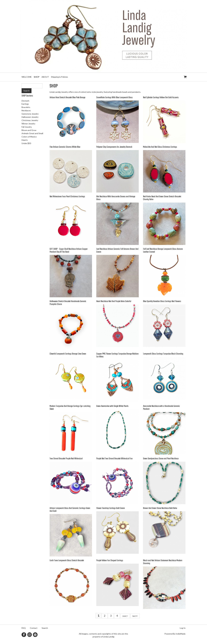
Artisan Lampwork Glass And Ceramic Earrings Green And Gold (70, 510)
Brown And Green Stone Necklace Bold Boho (160, 508)
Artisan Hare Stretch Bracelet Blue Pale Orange (67, 98)
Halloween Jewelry (30, 117)
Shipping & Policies (60, 77)
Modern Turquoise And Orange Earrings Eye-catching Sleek (70, 408)
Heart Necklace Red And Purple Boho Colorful (114, 301)
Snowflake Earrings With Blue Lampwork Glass (114, 98)
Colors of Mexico (29, 137)
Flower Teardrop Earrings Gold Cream (111, 508)
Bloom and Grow (29, 130)
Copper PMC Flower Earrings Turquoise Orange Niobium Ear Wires (117, 355)
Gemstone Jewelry (30, 114)
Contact (34, 628)
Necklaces (26, 110)
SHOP (37, 77)
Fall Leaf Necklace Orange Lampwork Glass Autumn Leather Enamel (163, 251)
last (135, 616)
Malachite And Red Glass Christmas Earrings (160, 147)
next (125, 616)
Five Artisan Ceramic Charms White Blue (65, 147)
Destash (25, 101)
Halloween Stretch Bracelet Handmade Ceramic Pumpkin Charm (68, 303)
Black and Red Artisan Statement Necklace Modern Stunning (163, 562)
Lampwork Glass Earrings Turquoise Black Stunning (163, 354)
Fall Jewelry (27, 127)
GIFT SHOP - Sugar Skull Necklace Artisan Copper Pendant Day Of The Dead (69, 251)
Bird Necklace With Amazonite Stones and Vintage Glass (116, 198)
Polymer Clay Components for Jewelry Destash (114, 147)
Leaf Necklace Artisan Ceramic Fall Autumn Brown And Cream (117, 251)
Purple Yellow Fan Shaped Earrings (110, 561)
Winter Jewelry (28, 124)
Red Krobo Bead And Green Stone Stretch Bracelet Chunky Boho (162, 198)
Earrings (25, 104)
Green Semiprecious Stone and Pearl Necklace (161, 459)
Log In (183, 628)
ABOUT (45, 77)
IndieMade (181, 634)
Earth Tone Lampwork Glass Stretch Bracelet (67, 561)
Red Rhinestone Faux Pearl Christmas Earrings (67, 197)
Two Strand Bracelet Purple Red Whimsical (66, 459)
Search (45, 628)
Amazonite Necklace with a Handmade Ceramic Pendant (161, 408)
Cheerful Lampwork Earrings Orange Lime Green (68, 354)
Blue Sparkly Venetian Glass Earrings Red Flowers (162, 301)
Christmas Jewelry (30, 120)
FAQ (24, 628)
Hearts (25, 140)
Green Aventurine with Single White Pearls (112, 406)
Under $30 (26, 143)
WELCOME (27, 77)
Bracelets (26, 107)
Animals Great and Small (32, 133)
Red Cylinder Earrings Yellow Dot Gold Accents (161, 98)
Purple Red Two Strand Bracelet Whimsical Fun (114, 459)
